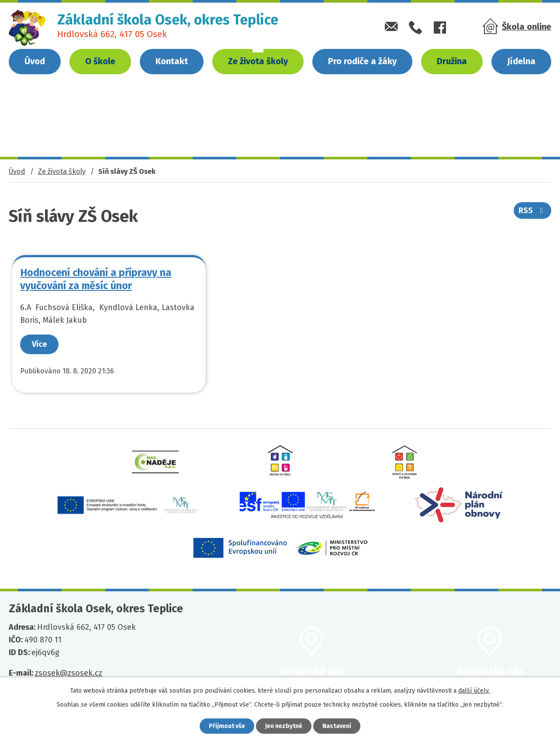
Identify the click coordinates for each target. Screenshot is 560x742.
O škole (100, 61)
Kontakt (172, 61)
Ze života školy (258, 61)
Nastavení (337, 726)
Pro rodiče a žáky (362, 61)
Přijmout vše (227, 726)
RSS (533, 211)
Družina (452, 61)
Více (40, 344)
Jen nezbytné (284, 726)
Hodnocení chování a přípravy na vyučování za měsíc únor (96, 279)
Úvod (35, 61)
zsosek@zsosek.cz (69, 673)
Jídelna (521, 61)
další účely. (474, 691)
